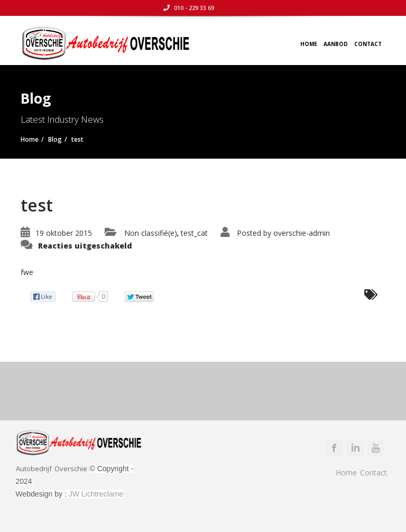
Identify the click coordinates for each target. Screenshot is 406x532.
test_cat (194, 233)
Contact (368, 44)
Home (309, 44)
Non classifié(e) (151, 233)
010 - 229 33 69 (360, 8)
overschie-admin (302, 233)
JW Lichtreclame (96, 494)
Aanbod (336, 44)
